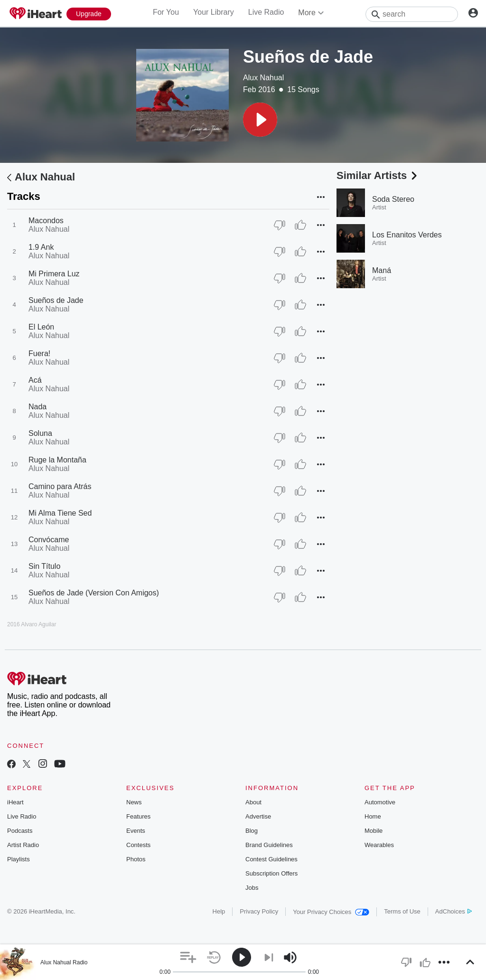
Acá (35, 380)
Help (219, 911)
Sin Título (44, 566)
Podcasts (20, 831)
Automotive (380, 802)
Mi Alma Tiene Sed (60, 513)
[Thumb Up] (300, 225)
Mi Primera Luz (54, 274)
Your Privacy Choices (331, 912)
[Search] (412, 14)
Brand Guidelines (269, 845)
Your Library (214, 12)
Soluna (40, 433)
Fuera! (39, 353)
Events (136, 831)
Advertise (258, 816)
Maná (382, 270)
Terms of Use (402, 911)
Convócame (49, 540)
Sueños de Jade (56, 300)
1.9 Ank (41, 247)
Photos (136, 859)
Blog (252, 831)
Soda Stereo (393, 199)
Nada (37, 407)
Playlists (19, 859)
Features (138, 816)
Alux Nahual (263, 78)
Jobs (252, 888)
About (253, 802)
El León (41, 327)
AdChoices (453, 911)
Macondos (46, 221)
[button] (260, 120)
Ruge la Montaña (57, 460)
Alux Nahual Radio (64, 962)
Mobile (374, 831)
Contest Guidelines (271, 859)
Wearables (379, 845)
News (134, 802)
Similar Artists (378, 175)
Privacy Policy (259, 911)
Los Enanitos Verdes (407, 235)
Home (373, 816)
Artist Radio (23, 845)
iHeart (15, 802)
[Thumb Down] (280, 225)
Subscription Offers (271, 873)
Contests (138, 845)
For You (166, 12)
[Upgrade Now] (89, 14)
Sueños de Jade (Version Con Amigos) (94, 593)
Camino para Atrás (60, 486)
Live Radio (266, 12)
